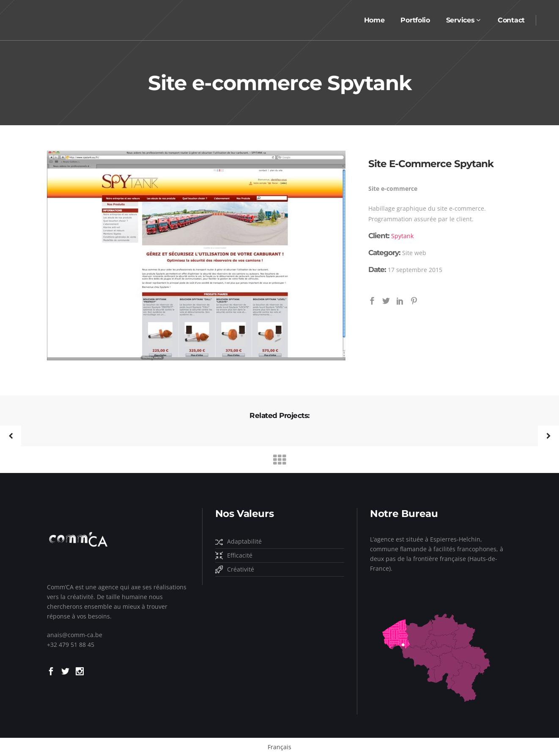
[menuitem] (279, 747)
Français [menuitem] (279, 747)
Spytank (402, 236)
